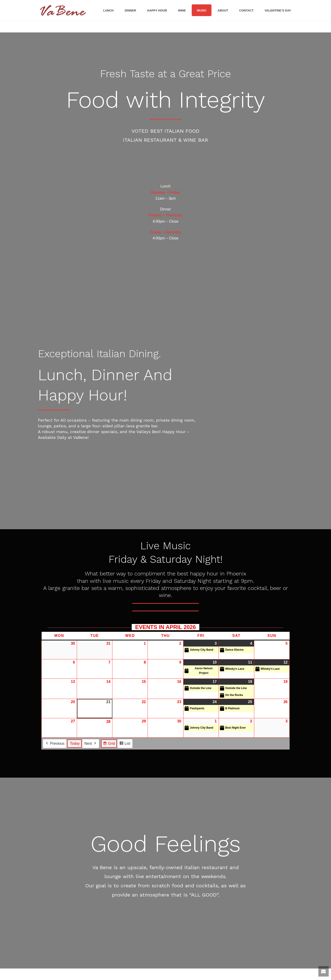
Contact (247, 10)
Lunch (108, 10)
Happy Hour (157, 10)
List (125, 744)
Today (75, 743)
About (223, 10)
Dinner (130, 10)
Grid (109, 744)
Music (202, 10)
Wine (182, 10)
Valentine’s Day (278, 10)
